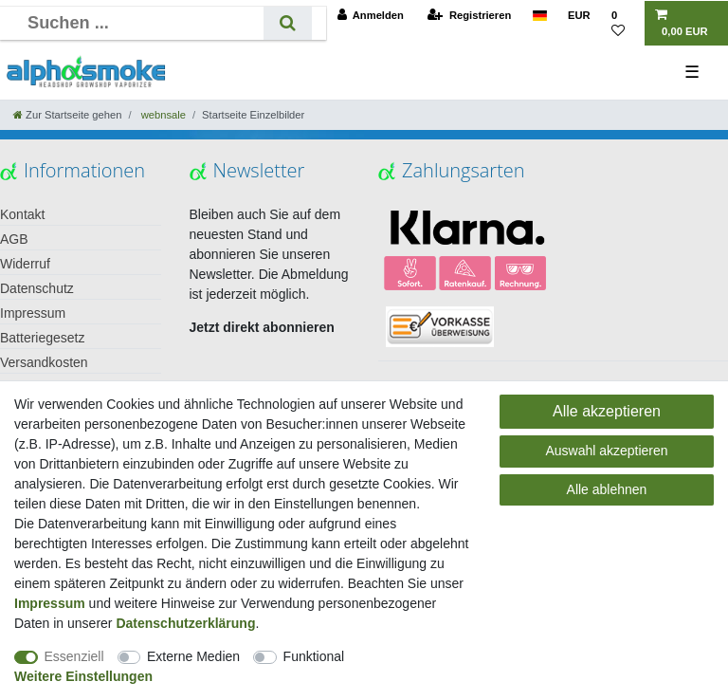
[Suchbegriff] (139, 23)
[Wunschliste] (623, 24)
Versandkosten (44, 362)
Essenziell (74, 656)
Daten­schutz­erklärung (185, 623)
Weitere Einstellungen (83, 676)
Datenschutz (37, 288)
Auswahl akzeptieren (606, 451)
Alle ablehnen (607, 489)
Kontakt (22, 214)
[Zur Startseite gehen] (67, 115)
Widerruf (25, 264)
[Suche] (288, 23)
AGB (14, 239)
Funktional (314, 656)
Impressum (33, 313)
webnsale (162, 115)
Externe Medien (193, 656)
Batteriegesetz (43, 338)
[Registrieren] (469, 16)
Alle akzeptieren (607, 411)
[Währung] (579, 16)
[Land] (539, 16)
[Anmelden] (370, 16)
